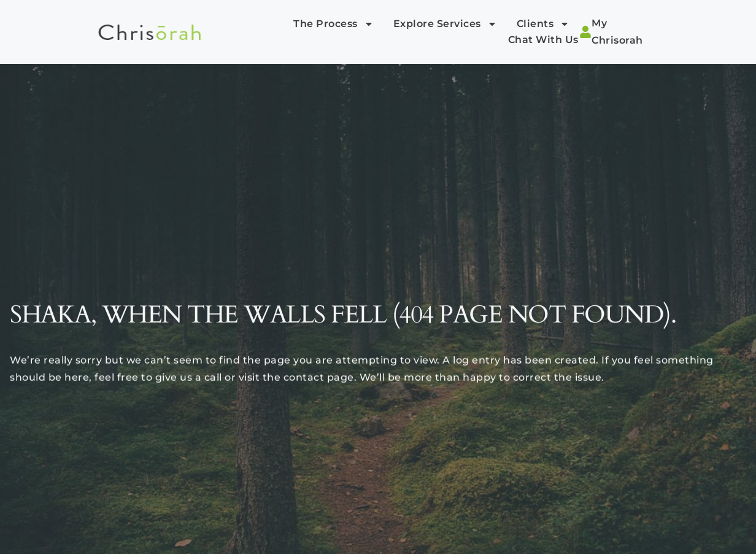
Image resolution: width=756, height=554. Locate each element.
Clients (543, 24)
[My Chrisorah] (585, 32)
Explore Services (445, 24)
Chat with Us (543, 40)
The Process (334, 24)
